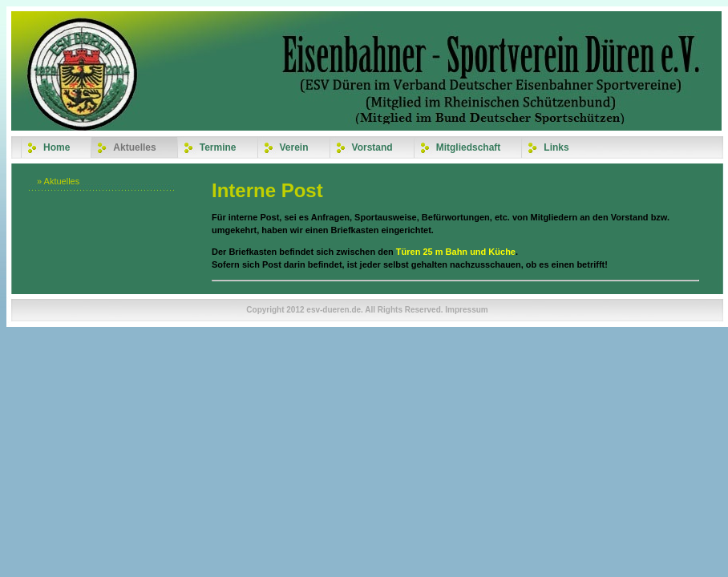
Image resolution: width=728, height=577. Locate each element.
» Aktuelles (58, 181)
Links (556, 147)
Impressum (466, 310)
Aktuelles (134, 147)
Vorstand (372, 147)
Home (57, 147)
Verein (294, 147)
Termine (218, 147)
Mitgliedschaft (469, 147)
